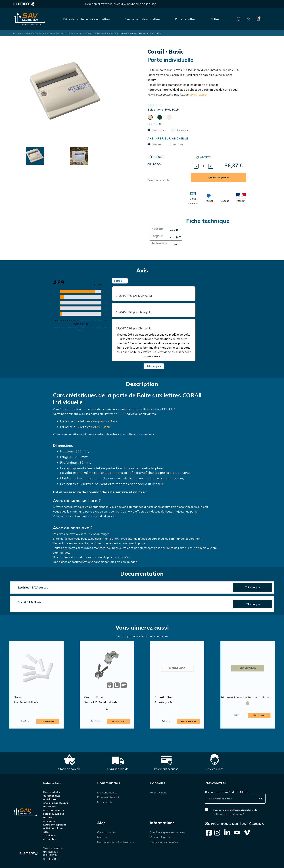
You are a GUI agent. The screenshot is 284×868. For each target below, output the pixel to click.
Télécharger (253, 587)
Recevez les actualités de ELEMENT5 (227, 792)
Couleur (155, 105)
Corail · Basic (198, 95)
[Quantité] (203, 166)
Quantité (203, 157)
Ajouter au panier (219, 177)
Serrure (155, 124)
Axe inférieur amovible (168, 138)
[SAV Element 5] (30, 19)
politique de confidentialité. (229, 814)
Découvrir (189, 721)
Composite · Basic (105, 421)
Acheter (48, 721)
